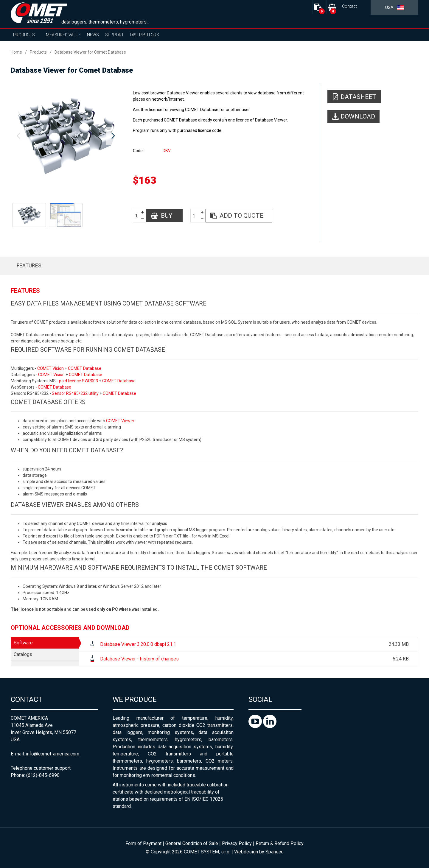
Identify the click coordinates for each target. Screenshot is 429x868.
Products (24, 35)
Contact (349, 6)
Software (23, 643)
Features (29, 265)
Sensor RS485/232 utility (75, 393)
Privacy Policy (237, 843)
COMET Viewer (120, 421)
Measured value (63, 35)
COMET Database (85, 368)
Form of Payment (143, 843)
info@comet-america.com (53, 754)
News (93, 35)
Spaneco (275, 852)
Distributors (145, 35)
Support (115, 35)
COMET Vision (50, 368)
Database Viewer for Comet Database (90, 52)
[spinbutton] (139, 216)
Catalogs (23, 654)
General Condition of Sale (192, 843)
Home (16, 52)
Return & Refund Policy (280, 843)
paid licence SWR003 (79, 381)
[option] (66, 136)
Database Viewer (37, 505)
